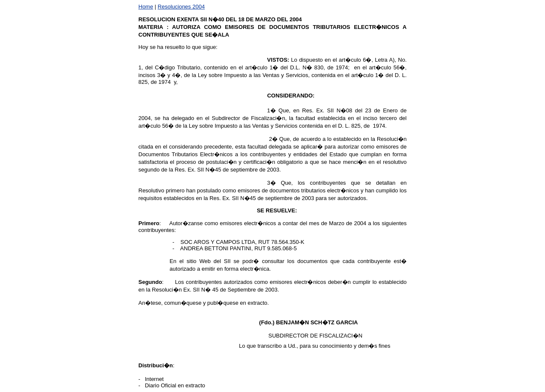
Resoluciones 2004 (181, 7)
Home (146, 7)
